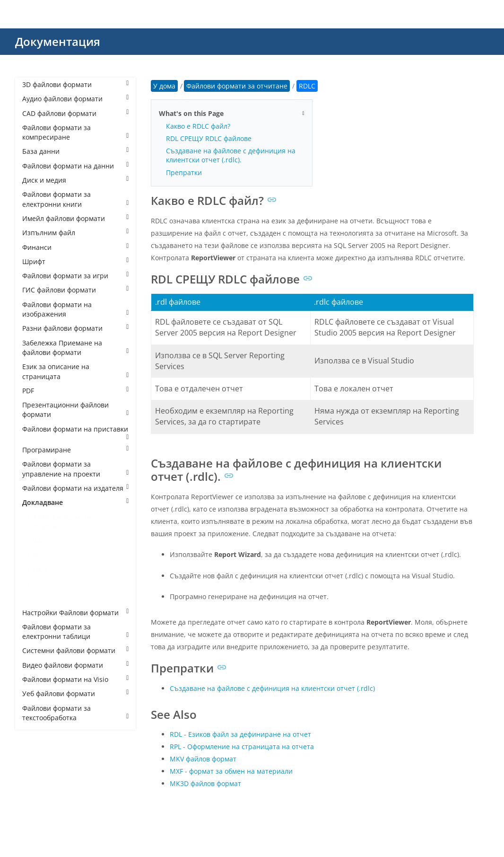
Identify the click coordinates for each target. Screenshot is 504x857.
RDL (38, 555)
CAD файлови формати (75, 113)
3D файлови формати (75, 84)
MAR (39, 541)
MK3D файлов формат (205, 783)
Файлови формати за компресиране (75, 132)
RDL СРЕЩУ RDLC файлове (209, 138)
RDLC (40, 570)
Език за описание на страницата (75, 371)
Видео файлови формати (75, 665)
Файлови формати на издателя (75, 488)
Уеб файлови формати (75, 694)
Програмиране (75, 450)
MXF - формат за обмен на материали (231, 771)
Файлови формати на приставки (75, 433)
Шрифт (75, 261)
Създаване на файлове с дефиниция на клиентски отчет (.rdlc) (272, 688)
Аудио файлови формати (75, 99)
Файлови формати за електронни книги (75, 199)
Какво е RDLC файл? (198, 126)
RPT (38, 598)
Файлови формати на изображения (75, 309)
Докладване (75, 502)
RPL (37, 584)
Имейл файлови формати (75, 218)
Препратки (184, 172)
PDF (75, 391)
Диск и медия (75, 180)
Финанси (75, 247)
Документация (58, 41)
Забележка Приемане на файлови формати (75, 348)
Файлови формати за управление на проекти (75, 469)
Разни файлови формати (75, 328)
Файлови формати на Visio (75, 679)
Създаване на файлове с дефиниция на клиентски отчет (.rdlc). (231, 155)
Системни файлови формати (75, 650)
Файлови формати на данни (75, 166)
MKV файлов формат (203, 759)
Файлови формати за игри (75, 276)
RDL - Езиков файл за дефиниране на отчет (240, 734)
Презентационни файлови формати (75, 410)
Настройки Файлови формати (75, 613)
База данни (75, 151)
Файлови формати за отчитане (66, 522)
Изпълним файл (75, 233)
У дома (164, 86)
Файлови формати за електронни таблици (75, 632)
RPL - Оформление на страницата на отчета (242, 747)
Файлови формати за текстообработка (75, 713)
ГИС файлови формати (75, 290)
